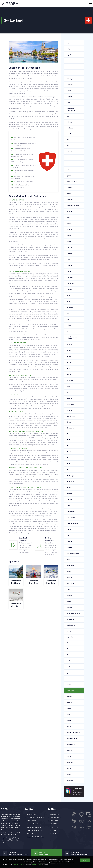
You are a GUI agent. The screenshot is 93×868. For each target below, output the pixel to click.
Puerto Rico (70, 583)
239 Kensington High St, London (18, 855)
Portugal (69, 577)
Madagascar (71, 428)
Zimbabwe (70, 780)
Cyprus (69, 176)
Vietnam (69, 768)
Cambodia (70, 128)
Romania (69, 595)
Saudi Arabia (71, 625)
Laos (68, 386)
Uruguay (69, 750)
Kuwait (69, 374)
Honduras (70, 277)
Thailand (69, 703)
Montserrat (70, 482)
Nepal (68, 506)
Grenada (69, 265)
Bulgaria (69, 122)
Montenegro (70, 476)
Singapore (70, 643)
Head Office (12, 852)
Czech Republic (72, 182)
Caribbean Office (55, 817)
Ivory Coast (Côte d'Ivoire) (72, 338)
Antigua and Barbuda (73, 49)
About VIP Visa (31, 814)
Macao (69, 422)
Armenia (69, 61)
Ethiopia (69, 230)
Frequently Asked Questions (36, 837)
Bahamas (70, 85)
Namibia (69, 500)
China (68, 146)
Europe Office (54, 821)
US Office (53, 834)
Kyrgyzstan (70, 380)
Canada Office (54, 814)
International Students (34, 827)
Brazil (68, 116)
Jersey (69, 356)
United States (71, 745)
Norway (69, 530)
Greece (69, 259)
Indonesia (70, 307)
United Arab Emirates (73, 733)
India (68, 301)
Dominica (70, 200)
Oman (68, 536)
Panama (69, 547)
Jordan (69, 362)
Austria (69, 73)
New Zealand (71, 518)
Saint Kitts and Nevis (73, 613)
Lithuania (69, 410)
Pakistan (69, 541)
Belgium (69, 97)
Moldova (69, 464)
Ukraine (69, 727)
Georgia (69, 247)
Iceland (69, 295)
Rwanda (69, 607)
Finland (69, 236)
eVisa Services (31, 821)
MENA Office (54, 824)
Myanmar (69, 494)
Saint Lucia (70, 619)
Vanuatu (69, 756)
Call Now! (42, 852)
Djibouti (69, 194)
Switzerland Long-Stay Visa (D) (51, 583)
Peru (68, 559)
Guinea (69, 271)
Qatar (68, 589)
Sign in (72, 855)
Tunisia (69, 709)
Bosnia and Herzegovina (71, 109)
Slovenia (69, 655)
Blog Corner (30, 834)
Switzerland (70, 691)
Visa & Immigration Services (35, 817)
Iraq (68, 319)
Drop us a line (75, 852)
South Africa (71, 661)
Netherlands (70, 512)
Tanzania (69, 697)
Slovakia (69, 649)
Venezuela (70, 762)
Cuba (68, 170)
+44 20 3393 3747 (45, 855)
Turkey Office (54, 827)
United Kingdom (72, 739)
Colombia (70, 152)
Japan (69, 350)
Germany (69, 253)
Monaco (69, 470)
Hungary (69, 289)
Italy (68, 331)
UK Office (53, 830)
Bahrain (69, 91)
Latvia (68, 392)
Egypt (68, 218)
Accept (85, 860)
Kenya (68, 368)
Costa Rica (70, 158)
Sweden (69, 685)
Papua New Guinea (73, 553)
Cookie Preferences (19, 864)
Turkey (69, 715)
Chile (68, 140)
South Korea (70, 667)
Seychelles (70, 637)
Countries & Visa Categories (35, 824)
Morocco (69, 488)
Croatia (69, 164)
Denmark (69, 188)
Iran (68, 313)
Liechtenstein (71, 404)
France (69, 241)
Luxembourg (71, 416)
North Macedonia (72, 524)
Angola (69, 43)
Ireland (69, 325)
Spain (68, 673)
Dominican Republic (73, 206)
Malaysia (69, 434)
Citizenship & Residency (34, 830)
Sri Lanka (69, 679)
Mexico (69, 458)
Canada (69, 134)
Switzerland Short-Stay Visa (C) (34, 583)
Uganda (69, 721)
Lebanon (69, 398)
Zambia (69, 774)
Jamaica (69, 344)
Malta (68, 446)
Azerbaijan (70, 79)
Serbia (69, 631)
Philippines (70, 565)
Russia (69, 601)
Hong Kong (70, 283)
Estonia (69, 224)
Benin (68, 103)
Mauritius (70, 452)
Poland (69, 571)
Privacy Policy (37, 864)
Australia (69, 67)
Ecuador (69, 212)
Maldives (69, 440)
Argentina (70, 55)
